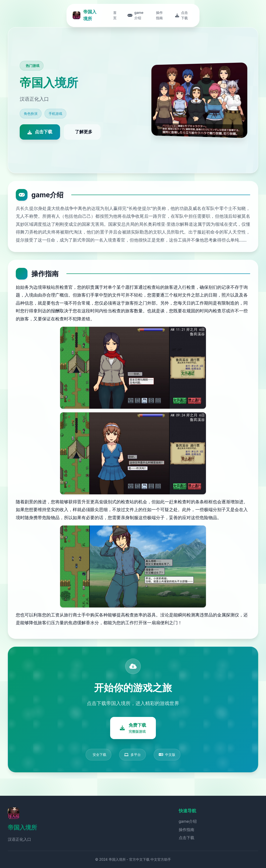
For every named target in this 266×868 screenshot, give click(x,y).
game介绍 (188, 821)
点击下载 (186, 838)
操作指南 (186, 830)
